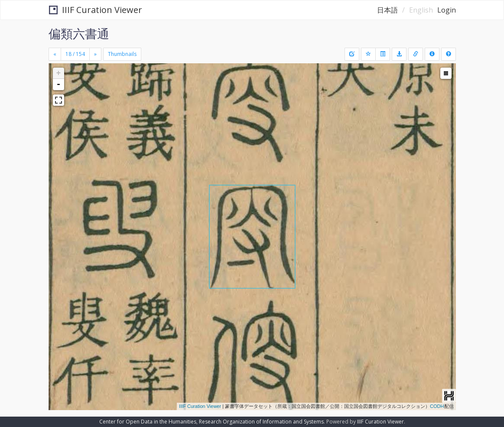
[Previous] (55, 54)
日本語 (387, 10)
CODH (437, 406)
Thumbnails (122, 54)
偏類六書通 (79, 33)
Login (447, 10)
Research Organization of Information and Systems (261, 422)
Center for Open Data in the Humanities (148, 422)
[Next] (95, 54)
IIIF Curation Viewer (96, 10)
